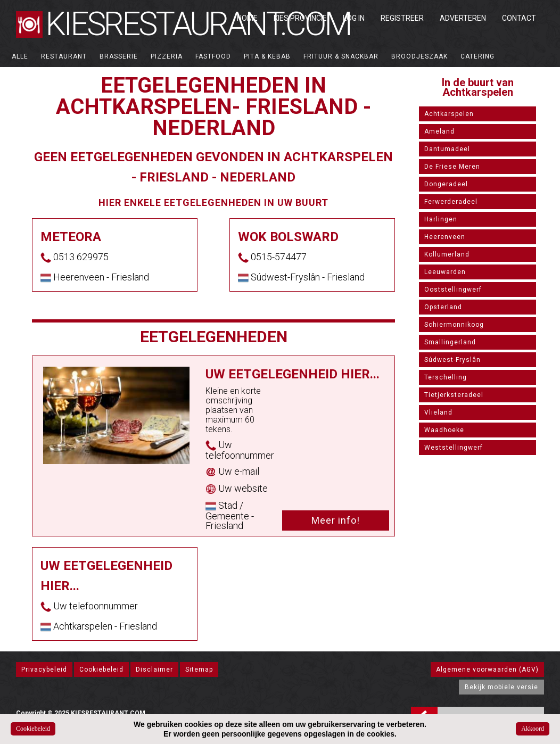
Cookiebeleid (101, 669)
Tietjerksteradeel (454, 395)
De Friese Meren (452, 167)
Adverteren (463, 18)
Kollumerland (447, 254)
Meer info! (336, 520)
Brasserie (119, 56)
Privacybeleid (44, 669)
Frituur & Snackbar (341, 56)
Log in (354, 18)
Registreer (402, 18)
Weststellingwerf (454, 448)
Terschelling (446, 377)
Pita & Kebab (267, 56)
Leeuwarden (445, 272)
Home (247, 18)
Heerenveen (445, 237)
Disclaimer (154, 669)
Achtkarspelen (449, 114)
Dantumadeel (447, 149)
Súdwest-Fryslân (452, 360)
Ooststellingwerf (453, 290)
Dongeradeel (446, 184)
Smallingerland (450, 342)
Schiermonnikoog (454, 325)
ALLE (20, 56)
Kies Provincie (300, 18)
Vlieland (438, 412)
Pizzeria (167, 56)
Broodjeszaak (419, 56)
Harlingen (441, 219)
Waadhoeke (444, 430)
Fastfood (213, 56)
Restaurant (64, 56)
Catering (477, 56)
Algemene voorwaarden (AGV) (487, 669)
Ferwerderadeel (451, 202)
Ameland (439, 131)
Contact (519, 18)
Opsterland (443, 307)
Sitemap (199, 669)
